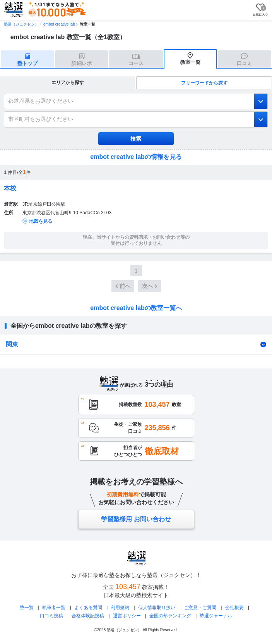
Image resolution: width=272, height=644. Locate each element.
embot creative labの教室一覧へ (136, 308)
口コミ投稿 (51, 616)
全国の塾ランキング (170, 616)
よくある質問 (88, 608)
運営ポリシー (127, 616)
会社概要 (234, 608)
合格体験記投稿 (88, 616)
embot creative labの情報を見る (136, 157)
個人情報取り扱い (157, 608)
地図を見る (41, 221)
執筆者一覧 (54, 608)
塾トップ (27, 63)
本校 (10, 188)
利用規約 (120, 608)
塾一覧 (27, 608)
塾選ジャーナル (216, 616)
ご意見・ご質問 (200, 608)
